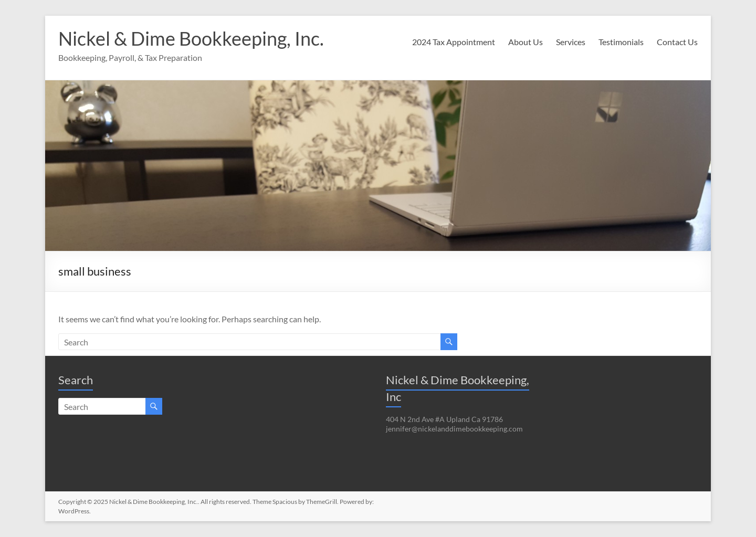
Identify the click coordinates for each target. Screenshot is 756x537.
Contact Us (677, 42)
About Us (526, 42)
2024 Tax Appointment (454, 42)
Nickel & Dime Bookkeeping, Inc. (191, 38)
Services (571, 42)
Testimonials (621, 42)
